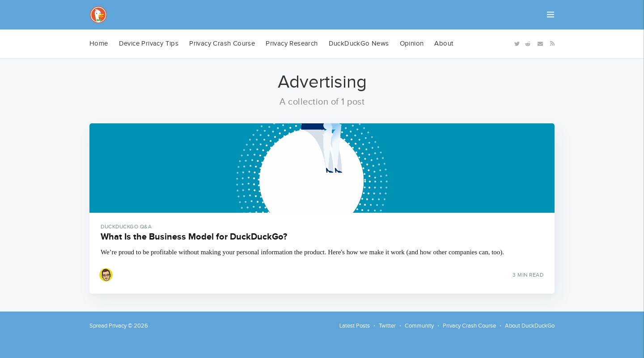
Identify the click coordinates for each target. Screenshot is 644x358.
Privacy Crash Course (222, 44)
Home (99, 44)
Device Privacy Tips (149, 44)
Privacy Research (292, 44)
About (444, 44)
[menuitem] (99, 44)
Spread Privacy (108, 326)
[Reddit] (528, 43)
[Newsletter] (540, 43)
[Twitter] (516, 43)
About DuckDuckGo (530, 326)
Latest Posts (355, 326)
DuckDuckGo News (359, 44)
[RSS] (551, 43)
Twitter (387, 326)
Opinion (412, 44)
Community (419, 326)
